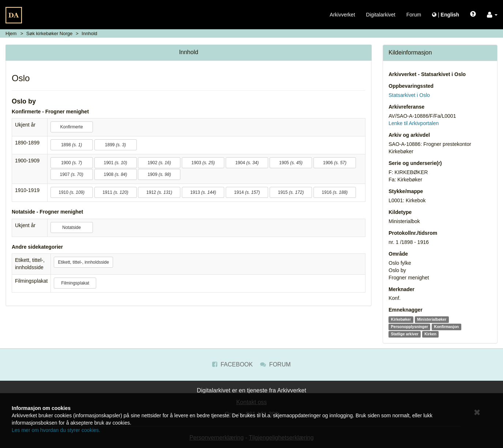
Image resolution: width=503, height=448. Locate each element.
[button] (492, 15)
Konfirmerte (72, 127)
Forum (414, 15)
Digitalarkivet (381, 15)
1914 (247, 192)
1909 (159, 174)
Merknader (401, 289)
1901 (115, 163)
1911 (115, 192)
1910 (72, 192)
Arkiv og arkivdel (409, 135)
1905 (291, 163)
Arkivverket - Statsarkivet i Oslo (427, 74)
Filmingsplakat (75, 283)
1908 (115, 174)
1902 (159, 163)
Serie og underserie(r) (415, 163)
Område (398, 254)
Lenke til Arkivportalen (414, 123)
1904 (247, 163)
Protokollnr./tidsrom (413, 233)
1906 (335, 163)
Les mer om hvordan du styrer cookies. (56, 430)
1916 (335, 192)
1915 (291, 192)
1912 (159, 192)
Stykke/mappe (406, 191)
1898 (72, 145)
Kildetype (400, 212)
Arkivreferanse (406, 107)
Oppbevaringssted (411, 86)
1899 (115, 145)
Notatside (72, 227)
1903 (203, 163)
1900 (72, 163)
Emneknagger (406, 310)
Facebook (232, 364)
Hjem (11, 33)
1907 (72, 174)
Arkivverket (342, 15)
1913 (203, 192)
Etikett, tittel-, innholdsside (83, 262)
